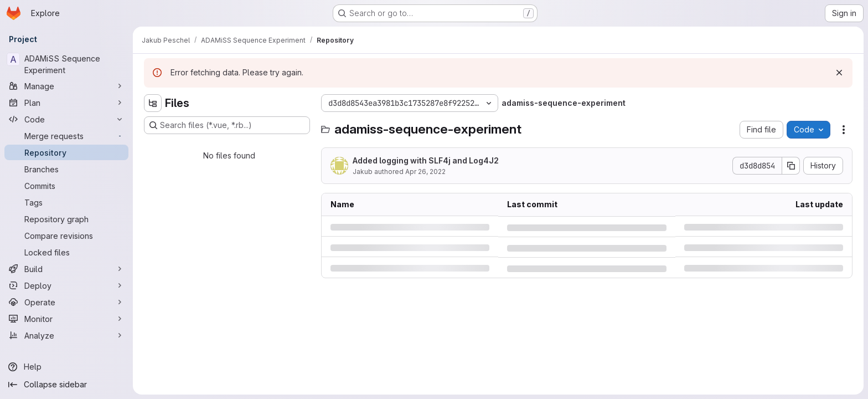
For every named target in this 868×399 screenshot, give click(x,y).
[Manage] (66, 86)
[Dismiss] (839, 73)
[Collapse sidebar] (66, 385)
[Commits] (66, 186)
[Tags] (66, 202)
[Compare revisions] (66, 236)
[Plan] (66, 103)
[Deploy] (66, 285)
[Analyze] (66, 335)
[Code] (66, 119)
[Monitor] (66, 319)
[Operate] (66, 302)
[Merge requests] (66, 136)
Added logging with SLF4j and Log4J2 (426, 160)
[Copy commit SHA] (791, 166)
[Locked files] (66, 252)
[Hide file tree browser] (153, 103)
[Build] (66, 269)
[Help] (66, 367)
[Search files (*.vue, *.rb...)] (227, 125)
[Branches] (66, 169)
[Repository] (66, 152)
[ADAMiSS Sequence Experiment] (66, 64)
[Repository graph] (66, 219)
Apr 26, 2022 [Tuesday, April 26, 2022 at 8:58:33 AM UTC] (425, 172)
